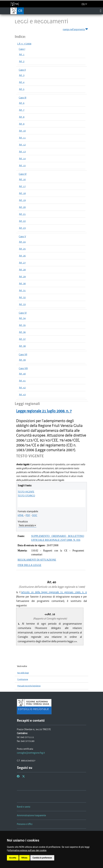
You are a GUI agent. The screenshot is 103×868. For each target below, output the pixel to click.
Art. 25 (22, 249)
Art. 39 (22, 360)
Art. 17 (22, 186)
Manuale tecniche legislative (29, 686)
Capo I (22, 49)
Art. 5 (22, 89)
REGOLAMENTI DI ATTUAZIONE (37, 560)
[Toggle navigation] (101, 11)
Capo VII (23, 354)
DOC (35, 515)
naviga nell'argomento (76, 29)
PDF (28, 515)
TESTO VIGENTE (26, 492)
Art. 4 (22, 82)
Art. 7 (22, 110)
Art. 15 (22, 165)
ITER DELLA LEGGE (29, 565)
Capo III (23, 98)
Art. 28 (22, 270)
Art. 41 (22, 381)
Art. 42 (22, 388)
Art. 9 (22, 124)
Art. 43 (22, 395)
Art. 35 (22, 325)
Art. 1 (22, 54)
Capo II (22, 70)
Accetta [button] (13, 858)
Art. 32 (22, 297)
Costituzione (23, 679)
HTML (21, 515)
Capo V (22, 236)
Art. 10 (22, 131)
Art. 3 (22, 75)
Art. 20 (22, 207)
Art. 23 (22, 228)
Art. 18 (22, 193)
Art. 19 (22, 200)
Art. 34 (22, 318)
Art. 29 (22, 277)
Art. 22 (22, 221)
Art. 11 (22, 138)
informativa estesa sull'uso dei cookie (27, 850)
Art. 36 (22, 332)
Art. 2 (22, 61)
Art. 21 (22, 214)
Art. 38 (22, 346)
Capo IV (23, 174)
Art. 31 (22, 290)
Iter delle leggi (23, 673)
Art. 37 (22, 339)
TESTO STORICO (26, 496)
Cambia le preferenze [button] (42, 858)
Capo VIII (23, 368)
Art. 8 (22, 117)
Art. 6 (22, 103)
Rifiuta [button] (24, 858)
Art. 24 (22, 242)
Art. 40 (22, 374)
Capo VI (23, 313)
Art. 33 (22, 304)
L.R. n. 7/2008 (24, 44)
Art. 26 (22, 256)
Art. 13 (22, 152)
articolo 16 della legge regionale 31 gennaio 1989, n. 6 (54, 592)
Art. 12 (22, 145)
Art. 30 (22, 283)
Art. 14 (22, 159)
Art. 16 (22, 179)
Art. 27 (22, 263)
